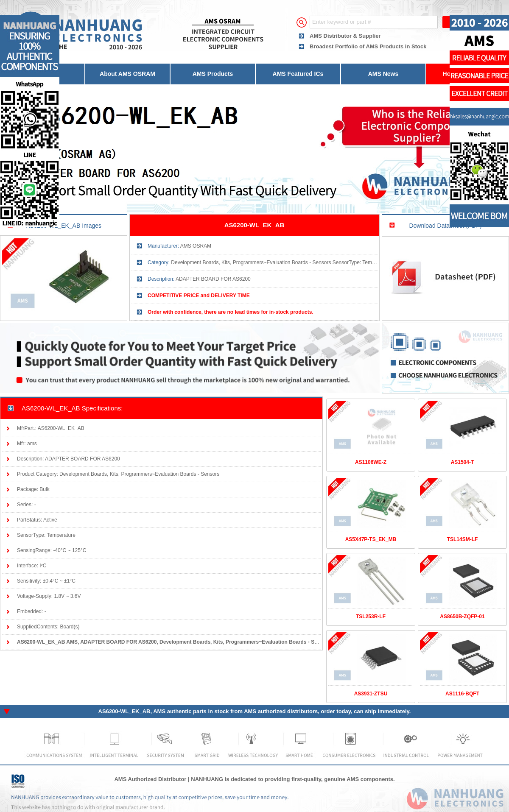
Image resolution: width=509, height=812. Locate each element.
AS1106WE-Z (371, 462)
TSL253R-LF (371, 617)
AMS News (383, 74)
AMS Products (213, 74)
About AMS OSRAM (127, 74)
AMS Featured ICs (298, 74)
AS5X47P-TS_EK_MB (371, 539)
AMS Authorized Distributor (150, 779)
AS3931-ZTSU (371, 694)
